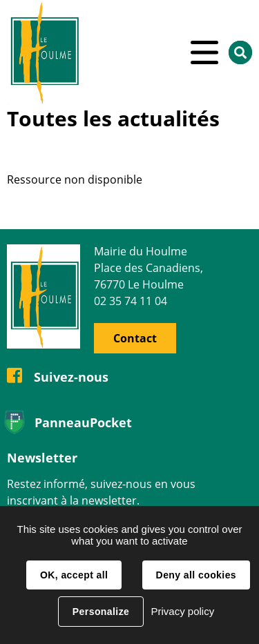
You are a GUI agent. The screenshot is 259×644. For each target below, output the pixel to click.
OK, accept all (74, 575)
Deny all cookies (196, 575)
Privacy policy (182, 611)
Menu (204, 52)
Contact (135, 338)
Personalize (101, 612)
